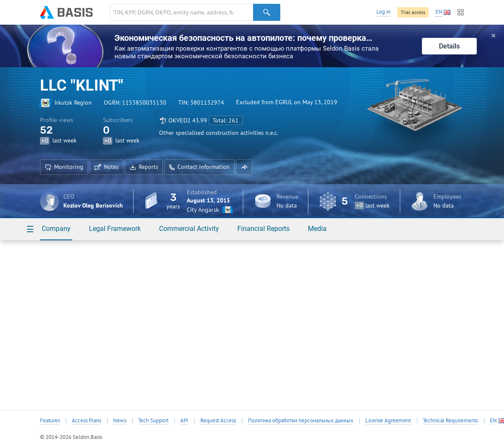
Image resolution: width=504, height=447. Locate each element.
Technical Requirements (450, 421)
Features (50, 421)
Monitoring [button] (64, 167)
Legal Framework (115, 229)
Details (449, 46)
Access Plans (87, 421)
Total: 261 (226, 120)
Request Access (218, 421)
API (184, 421)
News (120, 421)
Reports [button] (144, 167)
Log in (383, 12)
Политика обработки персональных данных (301, 421)
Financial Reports (263, 229)
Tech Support (153, 421)
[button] (244, 167)
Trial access (413, 12)
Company (56, 229)
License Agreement (388, 421)
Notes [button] (107, 167)
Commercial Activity (189, 229)
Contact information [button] (199, 167)
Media (317, 229)
